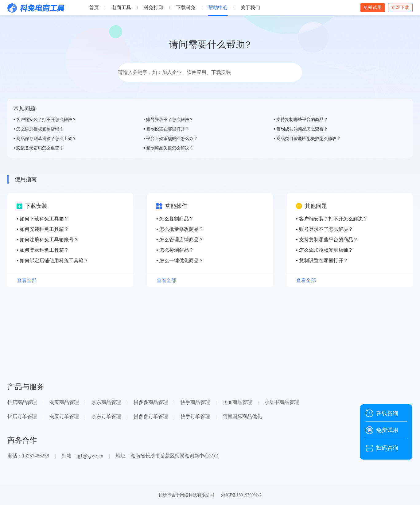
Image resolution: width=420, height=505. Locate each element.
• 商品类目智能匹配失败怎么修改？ (307, 138)
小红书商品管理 (282, 402)
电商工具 (121, 8)
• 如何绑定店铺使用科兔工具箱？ (52, 260)
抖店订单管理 (22, 416)
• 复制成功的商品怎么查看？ (301, 129)
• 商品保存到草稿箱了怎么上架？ (45, 138)
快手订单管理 (195, 416)
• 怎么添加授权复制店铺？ (39, 129)
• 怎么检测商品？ (175, 250)
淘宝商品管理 (64, 402)
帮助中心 (218, 8)
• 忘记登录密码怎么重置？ (39, 148)
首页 (94, 8)
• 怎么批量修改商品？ (180, 229)
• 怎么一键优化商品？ (180, 260)
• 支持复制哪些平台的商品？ (301, 119)
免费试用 (387, 430)
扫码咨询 (387, 448)
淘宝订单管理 (64, 416)
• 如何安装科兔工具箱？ (43, 229)
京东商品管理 (106, 402)
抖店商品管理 (22, 402)
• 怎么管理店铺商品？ (180, 240)
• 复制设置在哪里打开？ (167, 129)
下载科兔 (186, 8)
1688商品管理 (237, 402)
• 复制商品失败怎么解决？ (169, 148)
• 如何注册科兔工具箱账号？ (48, 240)
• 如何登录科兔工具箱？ (43, 250)
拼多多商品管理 (151, 402)
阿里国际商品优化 (242, 416)
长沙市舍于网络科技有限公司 (186, 495)
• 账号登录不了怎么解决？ (169, 119)
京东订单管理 (106, 416)
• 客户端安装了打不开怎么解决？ (45, 119)
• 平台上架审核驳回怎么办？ (171, 138)
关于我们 (250, 8)
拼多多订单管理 (151, 416)
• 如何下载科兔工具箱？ (43, 219)
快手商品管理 (195, 402)
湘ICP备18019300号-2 (241, 495)
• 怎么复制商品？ (175, 219)
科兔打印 (154, 8)
